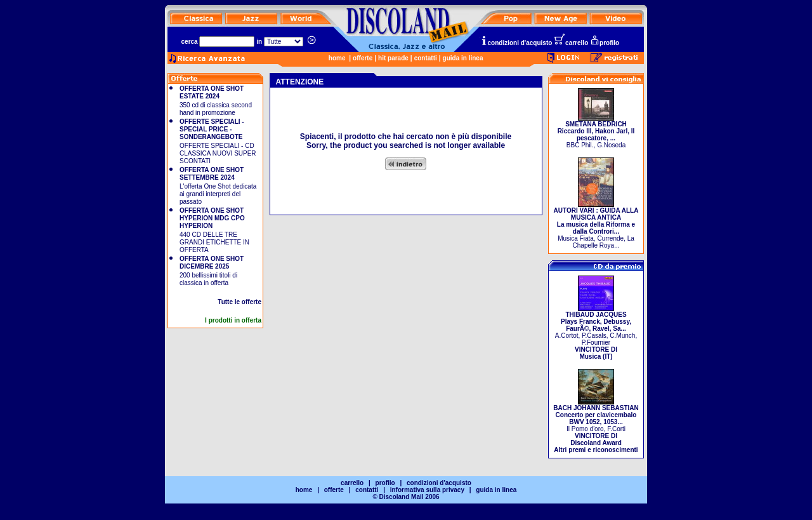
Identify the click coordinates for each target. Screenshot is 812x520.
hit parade (393, 58)
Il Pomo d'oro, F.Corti (596, 426)
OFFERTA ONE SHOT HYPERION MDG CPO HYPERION (212, 218)
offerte (363, 58)
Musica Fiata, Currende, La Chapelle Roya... (596, 225)
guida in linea (463, 58)
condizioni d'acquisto (516, 43)
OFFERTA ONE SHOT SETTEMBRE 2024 (212, 174)
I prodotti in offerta (233, 320)
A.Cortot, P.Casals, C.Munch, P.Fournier (596, 333)
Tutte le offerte (239, 302)
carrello (571, 43)
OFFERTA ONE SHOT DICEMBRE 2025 (212, 263)
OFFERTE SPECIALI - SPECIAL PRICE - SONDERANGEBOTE (212, 129)
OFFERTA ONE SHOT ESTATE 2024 (212, 92)
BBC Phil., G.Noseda (596, 132)
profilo (605, 43)
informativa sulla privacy (427, 490)
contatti (426, 58)
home (337, 58)
